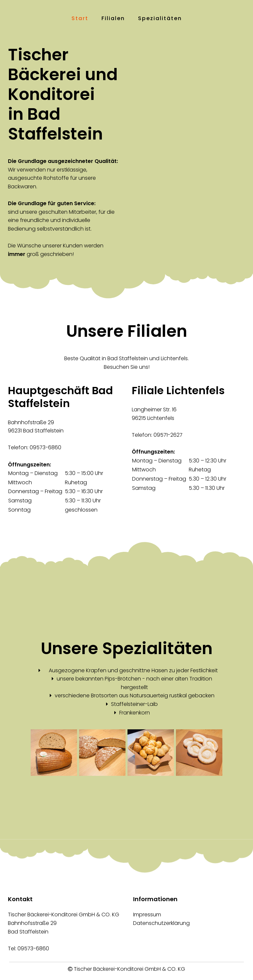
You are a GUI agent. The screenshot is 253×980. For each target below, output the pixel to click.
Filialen (113, 18)
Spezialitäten (160, 18)
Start (80, 18)
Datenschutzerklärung (161, 923)
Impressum (147, 915)
